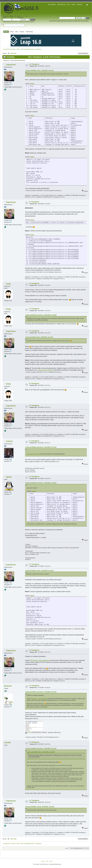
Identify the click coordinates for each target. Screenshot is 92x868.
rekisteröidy (30, 16)
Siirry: (67, 848)
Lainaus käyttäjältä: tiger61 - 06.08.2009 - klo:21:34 (40, 571)
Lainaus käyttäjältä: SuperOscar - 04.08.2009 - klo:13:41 (41, 748)
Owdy (8, 284)
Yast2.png (29, 732)
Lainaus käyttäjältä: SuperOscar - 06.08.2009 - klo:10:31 (41, 483)
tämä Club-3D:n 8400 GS (46, 370)
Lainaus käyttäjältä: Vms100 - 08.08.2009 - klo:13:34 (40, 807)
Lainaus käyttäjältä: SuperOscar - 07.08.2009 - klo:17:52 (41, 692)
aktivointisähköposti (12, 17)
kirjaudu (23, 16)
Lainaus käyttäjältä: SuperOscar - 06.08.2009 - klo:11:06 (41, 447)
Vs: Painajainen (34, 64)
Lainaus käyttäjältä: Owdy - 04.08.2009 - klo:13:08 (41, 752)
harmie (9, 686)
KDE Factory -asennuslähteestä (40, 660)
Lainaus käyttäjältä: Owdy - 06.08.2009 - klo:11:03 (39, 337)
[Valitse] (32, 83)
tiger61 (9, 477)
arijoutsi (9, 441)
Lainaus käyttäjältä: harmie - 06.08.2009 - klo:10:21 (40, 70)
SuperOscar (11, 65)
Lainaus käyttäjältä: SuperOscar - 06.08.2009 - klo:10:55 (41, 315)
